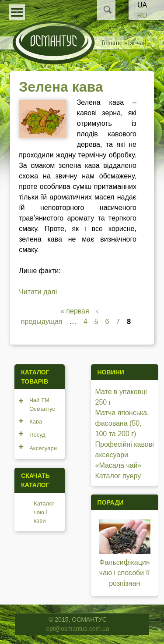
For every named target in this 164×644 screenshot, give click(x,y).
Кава (36, 422)
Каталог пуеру (118, 476)
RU (142, 16)
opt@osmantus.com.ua (77, 629)
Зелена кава (61, 87)
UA (142, 5)
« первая (75, 311)
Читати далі (38, 292)
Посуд (37, 435)
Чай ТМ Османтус (42, 404)
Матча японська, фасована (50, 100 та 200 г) (122, 423)
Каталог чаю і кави (44, 512)
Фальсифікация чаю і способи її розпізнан (125, 573)
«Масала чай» (119, 465)
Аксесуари (43, 448)
